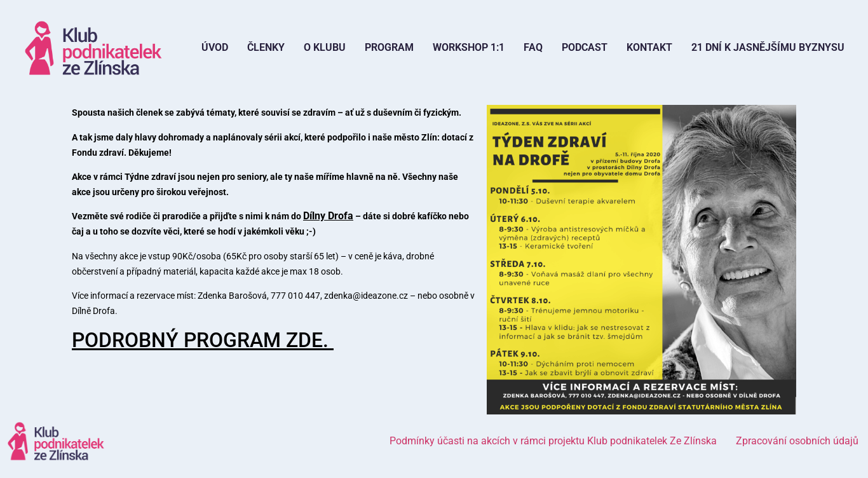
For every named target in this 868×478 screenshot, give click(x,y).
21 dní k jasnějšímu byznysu (768, 47)
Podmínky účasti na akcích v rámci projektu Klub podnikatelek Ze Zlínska (553, 441)
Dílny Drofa (328, 216)
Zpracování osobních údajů (797, 441)
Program (389, 47)
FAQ (533, 47)
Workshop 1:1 (469, 47)
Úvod (215, 47)
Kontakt (649, 47)
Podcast (585, 47)
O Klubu (325, 47)
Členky (266, 47)
